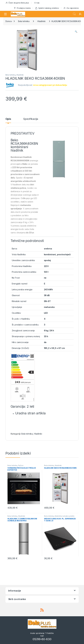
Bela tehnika (24, 21)
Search (74, 14)
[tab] (8, 120)
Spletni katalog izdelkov (47, 8)
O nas (37, 3)
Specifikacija (31, 119)
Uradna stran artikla (30, 413)
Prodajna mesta (22, 8)
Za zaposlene (71, 8)
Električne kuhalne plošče (65, 516)
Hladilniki (41, 21)
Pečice (21, 465)
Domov (9, 21)
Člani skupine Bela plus (17, 3)
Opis (8, 119)
